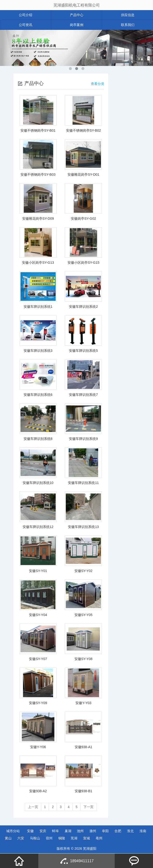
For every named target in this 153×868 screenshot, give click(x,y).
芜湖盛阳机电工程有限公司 (77, 5)
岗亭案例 (77, 25)
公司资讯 (26, 25)
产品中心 (77, 15)
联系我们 (128, 25)
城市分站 (13, 831)
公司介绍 (26, 15)
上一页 (33, 807)
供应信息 (128, 15)
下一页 (88, 807)
